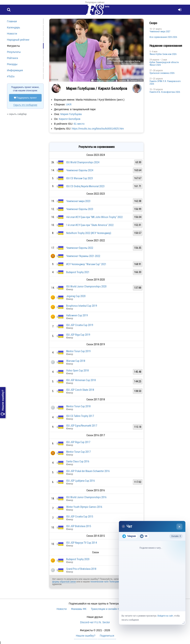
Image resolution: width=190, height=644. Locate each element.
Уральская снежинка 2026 (162, 73)
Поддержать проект (25, 98)
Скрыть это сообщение (25, 105)
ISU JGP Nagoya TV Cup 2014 (82, 543)
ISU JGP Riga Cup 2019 (78, 335)
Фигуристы (14, 46)
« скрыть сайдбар (17, 114)
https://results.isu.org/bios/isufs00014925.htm (98, 129)
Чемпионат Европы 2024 (80, 170)
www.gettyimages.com (104, 80)
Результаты (14, 52)
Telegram (129, 536)
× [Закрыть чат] (180, 527)
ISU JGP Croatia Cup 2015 (80, 517)
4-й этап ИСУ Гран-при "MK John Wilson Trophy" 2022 (94, 217)
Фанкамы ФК (79, 609)
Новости (12, 34)
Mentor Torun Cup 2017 (78, 452)
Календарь (14, 27)
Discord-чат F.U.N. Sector (95, 622)
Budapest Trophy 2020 (78, 559)
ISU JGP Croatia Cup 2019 (80, 325)
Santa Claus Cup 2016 (78, 461)
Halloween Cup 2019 (77, 315)
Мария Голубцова (71, 114)
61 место (79, 124)
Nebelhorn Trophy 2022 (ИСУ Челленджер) (89, 233)
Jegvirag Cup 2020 (76, 296)
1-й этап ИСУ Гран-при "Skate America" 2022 (90, 225)
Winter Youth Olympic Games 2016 (84, 507)
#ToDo (11, 76)
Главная (12, 21)
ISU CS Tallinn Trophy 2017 (80, 416)
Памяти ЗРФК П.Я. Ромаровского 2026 (165, 83)
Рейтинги (13, 58)
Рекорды (12, 64)
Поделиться (107, 636)
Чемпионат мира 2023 (78, 201)
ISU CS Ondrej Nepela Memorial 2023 (85, 186)
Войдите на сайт (165, 616)
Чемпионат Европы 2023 (80, 209)
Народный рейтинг (18, 40)
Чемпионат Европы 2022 (80, 248)
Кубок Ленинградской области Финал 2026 (164, 64)
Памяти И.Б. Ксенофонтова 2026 (165, 92)
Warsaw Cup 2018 (76, 361)
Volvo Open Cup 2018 (77, 371)
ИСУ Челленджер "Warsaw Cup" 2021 (86, 264)
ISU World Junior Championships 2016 (86, 497)
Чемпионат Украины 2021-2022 (83, 256)
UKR (69, 104)
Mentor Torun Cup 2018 (78, 406)
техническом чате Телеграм (104, 582)
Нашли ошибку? (3, 403)
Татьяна (122, 80)
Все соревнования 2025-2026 (163, 37)
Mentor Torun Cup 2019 (78, 351)
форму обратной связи (64, 582)
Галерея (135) (136, 80)
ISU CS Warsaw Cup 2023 (80, 178)
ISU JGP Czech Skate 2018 (80, 390)
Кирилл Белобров (70, 119)
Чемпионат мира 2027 (160, 32)
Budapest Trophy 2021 (78, 272)
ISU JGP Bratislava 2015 (79, 526)
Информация (15, 70)
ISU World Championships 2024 (83, 162)
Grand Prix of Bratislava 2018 (81, 569)
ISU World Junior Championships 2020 (86, 286)
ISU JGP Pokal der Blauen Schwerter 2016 (88, 471)
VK (144, 536)
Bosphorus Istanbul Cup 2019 (82, 306)
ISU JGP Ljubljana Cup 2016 (81, 481)
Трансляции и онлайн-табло (108, 609)
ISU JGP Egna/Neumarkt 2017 (82, 426)
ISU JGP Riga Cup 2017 (78, 442)
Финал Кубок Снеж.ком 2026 (163, 54)
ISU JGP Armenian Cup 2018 (81, 380)
